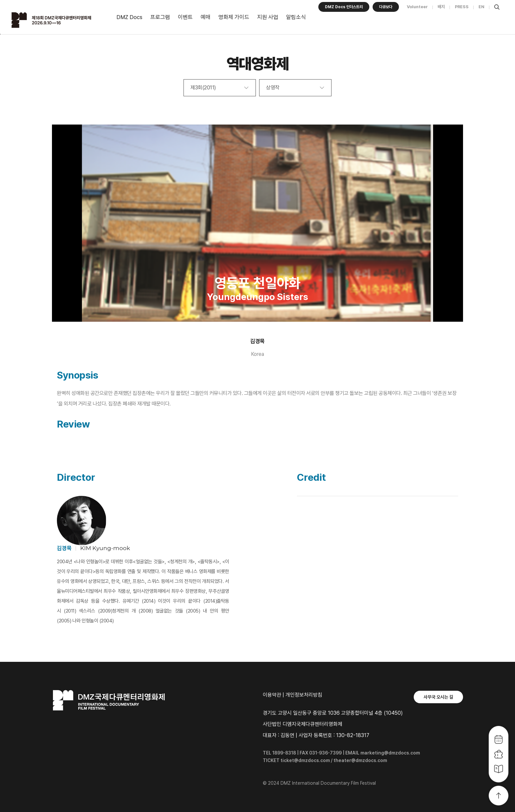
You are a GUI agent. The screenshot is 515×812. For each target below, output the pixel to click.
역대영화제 (258, 64)
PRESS (462, 7)
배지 (441, 7)
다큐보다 (386, 7)
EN (481, 7)
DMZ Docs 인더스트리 (344, 7)
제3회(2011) (203, 88)
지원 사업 (268, 17)
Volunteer (417, 7)
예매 (206, 17)
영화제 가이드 (234, 17)
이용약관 (272, 695)
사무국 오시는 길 (438, 697)
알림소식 (296, 17)
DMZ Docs (129, 17)
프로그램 (160, 17)
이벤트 (185, 17)
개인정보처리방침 (304, 695)
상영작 (273, 88)
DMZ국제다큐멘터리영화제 (60, 20)
